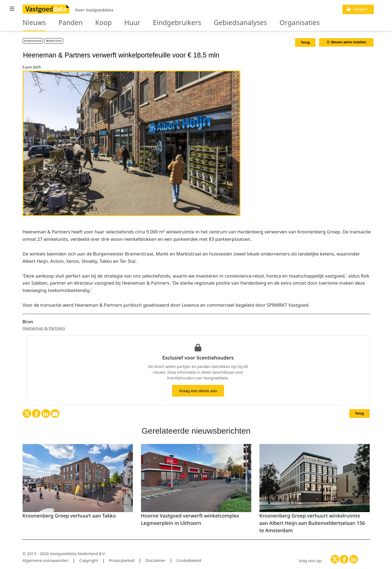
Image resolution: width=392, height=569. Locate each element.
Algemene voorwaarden (46, 560)
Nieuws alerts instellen (347, 42)
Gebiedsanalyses (206, 23)
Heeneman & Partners (44, 328)
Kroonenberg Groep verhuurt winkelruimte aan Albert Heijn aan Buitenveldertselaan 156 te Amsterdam (312, 523)
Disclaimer (155, 560)
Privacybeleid (122, 560)
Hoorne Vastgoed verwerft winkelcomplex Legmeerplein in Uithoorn (190, 519)
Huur (116, 23)
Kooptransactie (33, 41)
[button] (12, 9)
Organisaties (255, 23)
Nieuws (32, 23)
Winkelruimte (54, 41)
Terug (305, 42)
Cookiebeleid (189, 560)
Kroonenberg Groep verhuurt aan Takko (69, 516)
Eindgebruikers (154, 23)
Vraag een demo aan (198, 391)
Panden (63, 23)
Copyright (89, 560)
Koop (91, 23)
